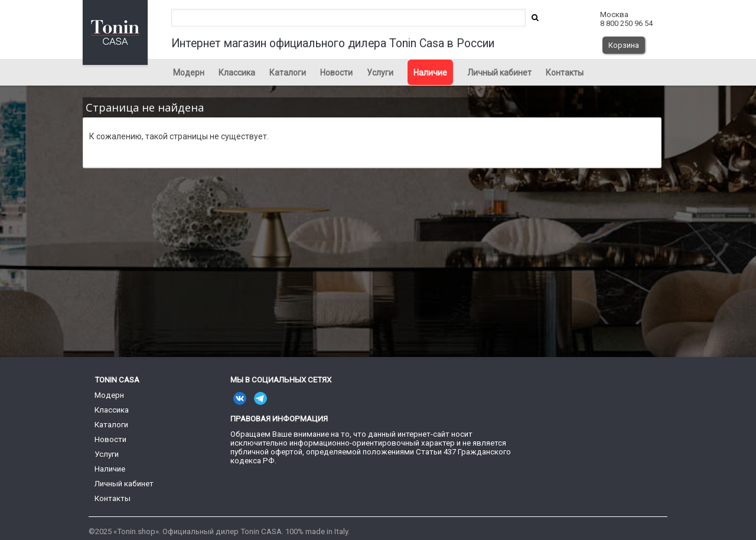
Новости (336, 73)
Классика (237, 73)
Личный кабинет (499, 73)
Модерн (189, 73)
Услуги (380, 73)
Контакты (565, 73)
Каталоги (288, 73)
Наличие (430, 73)
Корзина (624, 45)
